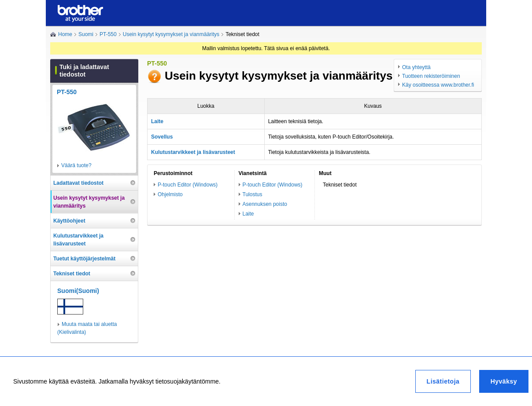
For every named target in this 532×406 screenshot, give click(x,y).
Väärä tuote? (76, 165)
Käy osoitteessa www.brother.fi (438, 85)
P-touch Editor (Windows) (188, 185)
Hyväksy (504, 381)
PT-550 (108, 34)
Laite (248, 214)
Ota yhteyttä (416, 67)
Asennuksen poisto (265, 204)
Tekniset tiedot (72, 274)
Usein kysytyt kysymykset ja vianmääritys (171, 34)
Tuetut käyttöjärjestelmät (84, 259)
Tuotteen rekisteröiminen (431, 76)
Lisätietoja (443, 381)
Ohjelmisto (170, 194)
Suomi (86, 34)
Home (65, 34)
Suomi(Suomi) (78, 291)
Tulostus (253, 194)
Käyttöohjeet (69, 221)
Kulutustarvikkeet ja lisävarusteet (78, 240)
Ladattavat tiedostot (78, 183)
